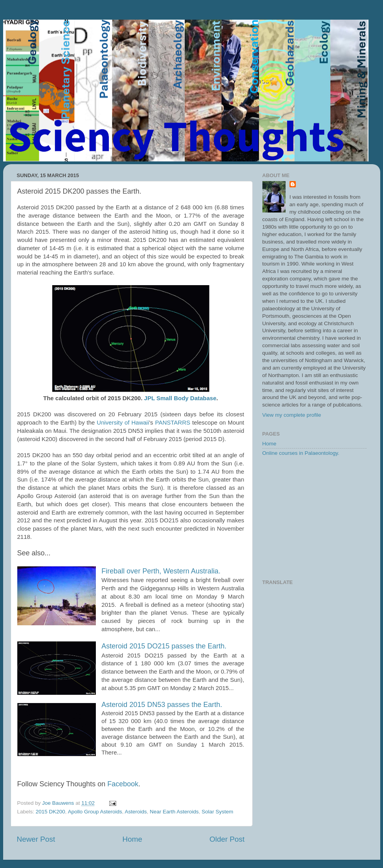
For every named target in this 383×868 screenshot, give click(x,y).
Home (132, 839)
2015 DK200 (50, 812)
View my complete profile (292, 415)
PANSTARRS (173, 422)
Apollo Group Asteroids (95, 812)
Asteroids (136, 812)
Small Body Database (186, 398)
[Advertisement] (314, 518)
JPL (149, 398)
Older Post (227, 839)
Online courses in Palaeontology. (301, 453)
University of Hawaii (123, 422)
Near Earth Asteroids (174, 812)
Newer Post (36, 839)
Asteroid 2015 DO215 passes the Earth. (164, 646)
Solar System (217, 812)
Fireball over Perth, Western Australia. (161, 571)
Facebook (123, 784)
